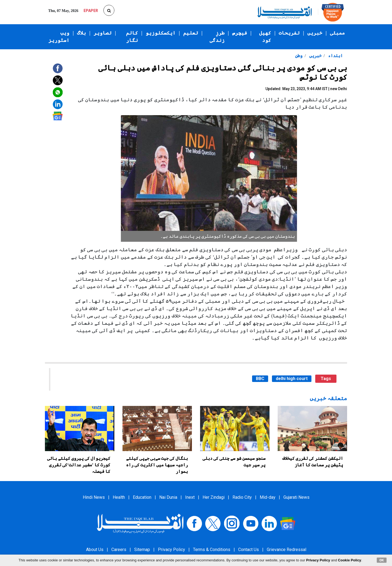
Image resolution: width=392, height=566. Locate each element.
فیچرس (240, 33)
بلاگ (82, 33)
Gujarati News (296, 497)
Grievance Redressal (287, 550)
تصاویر (103, 33)
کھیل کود (265, 37)
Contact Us (249, 550)
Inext (190, 497)
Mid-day (268, 497)
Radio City (242, 497)
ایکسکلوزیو (161, 33)
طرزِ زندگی (217, 37)
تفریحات (289, 33)
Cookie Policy (350, 560)
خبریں (315, 33)
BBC (260, 379)
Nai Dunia (168, 497)
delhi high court (292, 379)
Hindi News (94, 497)
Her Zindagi (214, 497)
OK (382, 560)
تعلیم (191, 33)
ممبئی (337, 33)
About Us (95, 550)
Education (142, 497)
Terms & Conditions (212, 550)
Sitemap (142, 550)
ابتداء (335, 56)
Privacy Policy (171, 550)
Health (119, 497)
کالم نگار (132, 37)
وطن (299, 56)
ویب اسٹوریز (59, 37)
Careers (119, 550)
